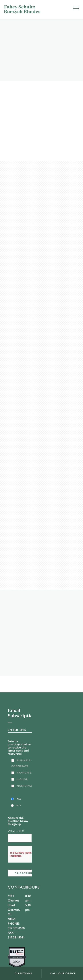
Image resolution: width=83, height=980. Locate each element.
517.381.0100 (16, 928)
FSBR (22, 9)
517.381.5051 (16, 937)
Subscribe (24, 873)
